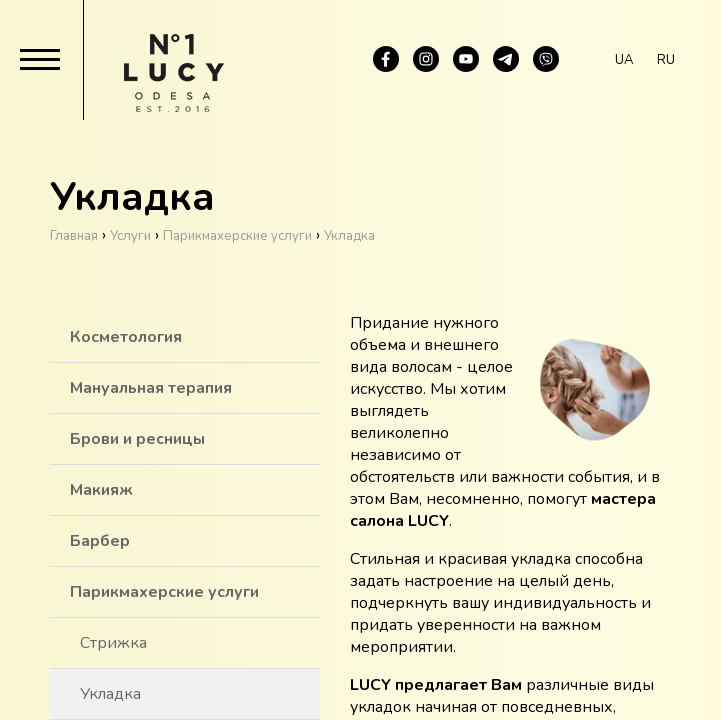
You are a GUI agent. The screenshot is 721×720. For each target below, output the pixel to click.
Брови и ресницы (137, 439)
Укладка (110, 694)
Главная (74, 236)
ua (624, 60)
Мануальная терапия (151, 388)
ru (666, 60)
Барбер (100, 541)
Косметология (126, 337)
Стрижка (113, 643)
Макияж (101, 490)
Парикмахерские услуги (164, 592)
